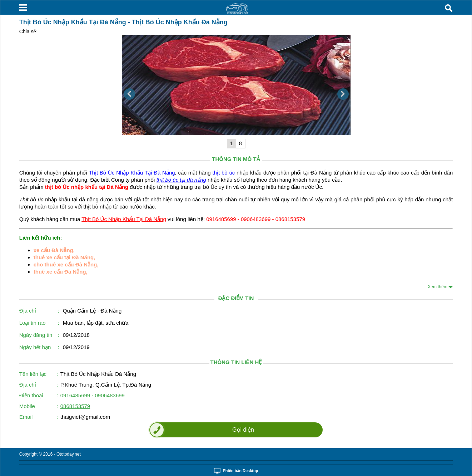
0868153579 (75, 406)
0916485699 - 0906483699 (93, 395)
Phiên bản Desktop (241, 471)
